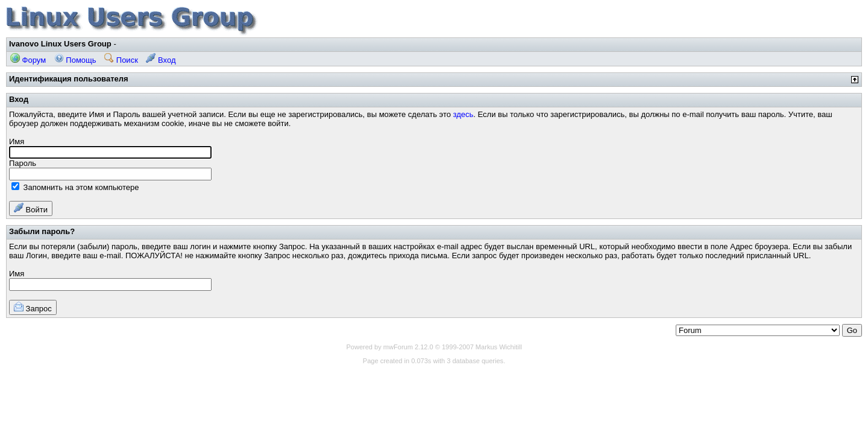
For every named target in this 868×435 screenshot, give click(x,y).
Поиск (121, 60)
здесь (464, 114)
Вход (161, 60)
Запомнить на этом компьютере (75, 187)
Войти (31, 208)
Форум (28, 60)
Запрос (33, 307)
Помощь (75, 60)
